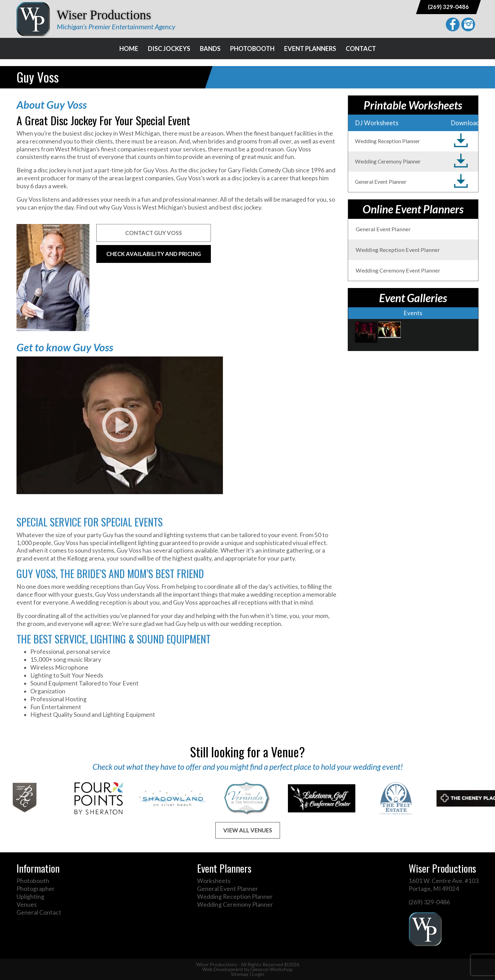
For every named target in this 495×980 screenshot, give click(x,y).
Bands (210, 49)
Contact (361, 49)
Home (129, 49)
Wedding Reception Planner (235, 897)
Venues (27, 904)
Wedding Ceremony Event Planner (398, 270)
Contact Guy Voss (154, 233)
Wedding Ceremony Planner (235, 904)
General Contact (39, 912)
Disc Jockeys (169, 49)
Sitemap (240, 974)
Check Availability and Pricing (154, 254)
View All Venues (248, 830)
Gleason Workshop (272, 969)
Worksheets (214, 881)
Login (258, 974)
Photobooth (252, 49)
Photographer (36, 889)
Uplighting (30, 897)
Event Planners (310, 49)
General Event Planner (383, 229)
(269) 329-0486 (448, 7)
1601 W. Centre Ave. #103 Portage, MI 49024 (444, 885)
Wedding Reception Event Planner (398, 250)
